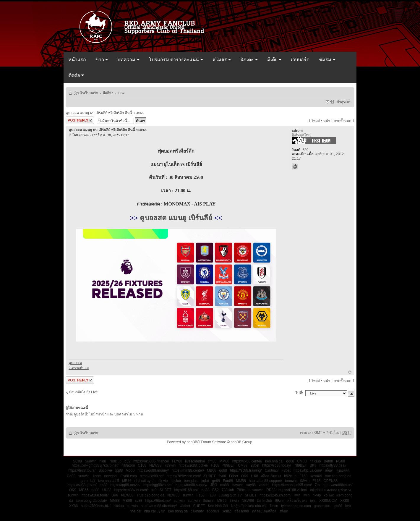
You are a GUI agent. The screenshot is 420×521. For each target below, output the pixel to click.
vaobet (264, 485)
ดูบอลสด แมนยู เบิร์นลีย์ (176, 218)
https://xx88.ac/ (152, 476)
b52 (127, 461)
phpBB (192, 442)
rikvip (317, 495)
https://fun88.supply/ (191, 485)
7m (317, 485)
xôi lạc (329, 495)
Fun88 (228, 481)
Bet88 (328, 461)
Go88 (71, 476)
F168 (215, 465)
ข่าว (102, 60)
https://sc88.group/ (82, 485)
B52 (215, 490)
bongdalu (191, 481)
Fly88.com (128, 476)
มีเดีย (274, 60)
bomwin (291, 481)
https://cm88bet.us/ (337, 485)
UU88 (107, 490)
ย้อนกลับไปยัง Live (83, 392)
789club (115, 461)
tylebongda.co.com (296, 506)
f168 (255, 476)
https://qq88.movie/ (125, 485)
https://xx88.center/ (247, 461)
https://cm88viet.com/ (131, 490)
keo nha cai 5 (109, 481)
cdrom (84, 135)
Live (121, 93)
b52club (290, 476)
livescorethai (195, 461)
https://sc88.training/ (246, 470)
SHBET (210, 476)
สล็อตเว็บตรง (271, 476)
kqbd (205, 481)
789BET (229, 465)
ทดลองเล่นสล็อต (264, 511)
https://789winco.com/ (184, 476)
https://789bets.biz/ (96, 506)
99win (279, 501)
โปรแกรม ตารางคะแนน (176, 60)
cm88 (212, 461)
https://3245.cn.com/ (275, 495)
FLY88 (177, 461)
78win (234, 501)
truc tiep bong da (338, 476)
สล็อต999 (242, 511)
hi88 (103, 461)
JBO (214, 485)
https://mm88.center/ (188, 470)
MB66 (211, 470)
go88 (290, 461)
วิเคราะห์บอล (79, 368)
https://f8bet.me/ (158, 501)
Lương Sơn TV (230, 495)
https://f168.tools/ (95, 495)
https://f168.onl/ (187, 490)
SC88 (77, 461)
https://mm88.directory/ (159, 506)
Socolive (105, 470)
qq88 (119, 470)
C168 (142, 465)
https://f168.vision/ (293, 490)
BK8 (313, 465)
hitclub (176, 481)
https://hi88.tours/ (82, 470)
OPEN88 (331, 481)
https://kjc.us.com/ (308, 470)
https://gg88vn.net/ (158, 485)
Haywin (237, 485)
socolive (213, 511)
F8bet (286, 470)
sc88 (138, 501)
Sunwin (91, 461)
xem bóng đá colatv (91, 501)
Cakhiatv (272, 470)
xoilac (227, 511)
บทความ (128, 60)
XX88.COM (328, 501)
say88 (251, 485)
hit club (315, 461)
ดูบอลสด (75, 363)
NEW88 (155, 465)
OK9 (245, 476)
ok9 (154, 490)
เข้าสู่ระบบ (343, 102)
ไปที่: (299, 393)
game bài (88, 481)
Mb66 (130, 470)
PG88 (341, 461)
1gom (97, 476)
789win (170, 465)
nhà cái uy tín (145, 481)
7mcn (274, 506)
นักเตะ (249, 60)
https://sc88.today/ (277, 465)
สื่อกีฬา (108, 93)
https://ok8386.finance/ (151, 461)
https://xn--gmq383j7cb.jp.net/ (95, 465)
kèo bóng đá (178, 511)
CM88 (302, 461)
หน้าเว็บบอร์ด (88, 93)
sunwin (84, 476)
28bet (255, 465)
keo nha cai (274, 461)
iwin (297, 495)
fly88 (222, 476)
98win (305, 481)
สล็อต (329, 470)
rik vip (163, 481)
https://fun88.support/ (266, 481)
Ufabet (185, 506)
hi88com (128, 465)
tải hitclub (264, 501)
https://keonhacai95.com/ (292, 485)
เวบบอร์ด (300, 60)
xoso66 (316, 476)
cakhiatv (197, 511)
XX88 (344, 501)
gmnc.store (323, 506)
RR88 (271, 490)
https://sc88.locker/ (193, 465)
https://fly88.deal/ (333, 465)
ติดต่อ (76, 75)
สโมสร (222, 60)
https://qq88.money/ (153, 470)
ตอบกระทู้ (80, 120)
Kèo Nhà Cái (218, 506)
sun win (194, 501)
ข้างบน (350, 373)
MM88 (224, 461)
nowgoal (111, 476)
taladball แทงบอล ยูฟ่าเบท (330, 490)
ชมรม (327, 60)
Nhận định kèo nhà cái (249, 506)
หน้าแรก (77, 60)
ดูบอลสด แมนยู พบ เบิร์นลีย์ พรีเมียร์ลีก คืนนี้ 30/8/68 (105, 113)
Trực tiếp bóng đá (150, 495)
